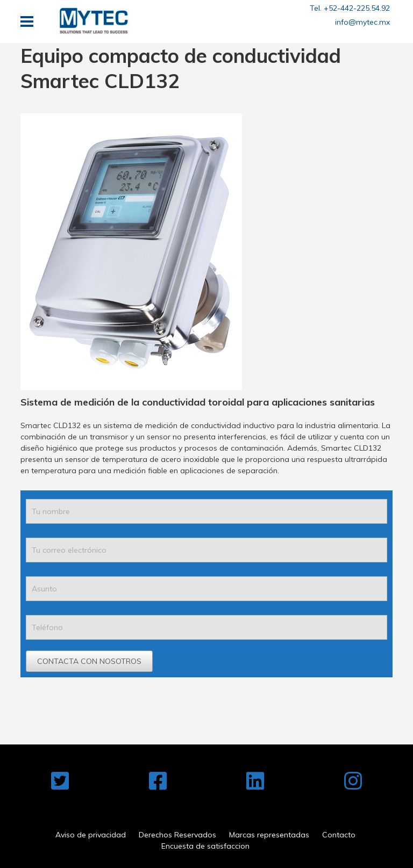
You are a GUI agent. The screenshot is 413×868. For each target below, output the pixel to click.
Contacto (339, 835)
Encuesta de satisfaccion (205, 846)
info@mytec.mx (362, 22)
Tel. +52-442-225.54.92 (350, 8)
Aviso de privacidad (91, 835)
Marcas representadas (269, 835)
